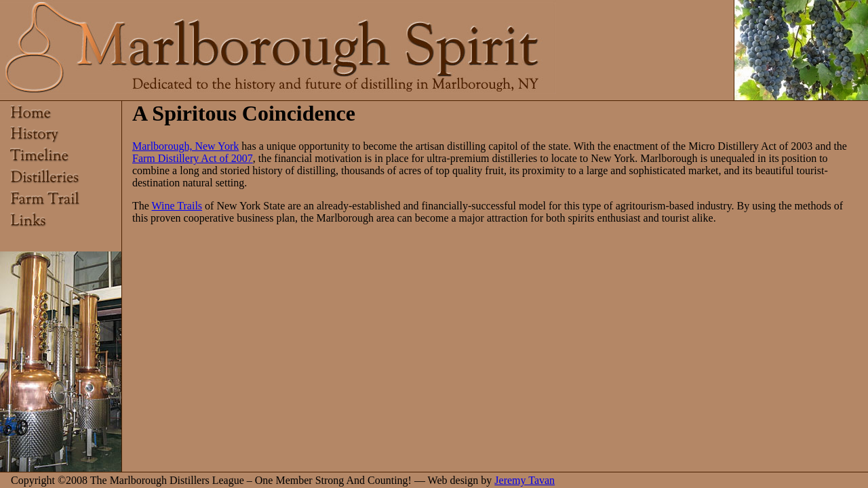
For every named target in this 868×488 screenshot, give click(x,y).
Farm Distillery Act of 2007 (193, 158)
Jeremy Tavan (525, 480)
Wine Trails (177, 206)
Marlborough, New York (185, 146)
